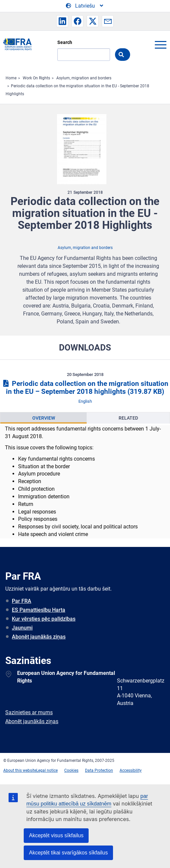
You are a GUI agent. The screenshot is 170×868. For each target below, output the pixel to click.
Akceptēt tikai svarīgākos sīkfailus (68, 853)
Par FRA (22, 601)
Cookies (71, 770)
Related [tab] (128, 418)
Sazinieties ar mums (29, 712)
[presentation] (43, 418)
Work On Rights (36, 78)
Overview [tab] (44, 418)
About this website (20, 770)
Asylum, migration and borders (84, 78)
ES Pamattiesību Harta (39, 610)
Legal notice (47, 770)
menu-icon (160, 45)
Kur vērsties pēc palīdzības (44, 619)
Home (11, 78)
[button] (62, 21)
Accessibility (131, 770)
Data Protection (99, 770)
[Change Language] (85, 6)
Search (65, 42)
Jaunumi (22, 628)
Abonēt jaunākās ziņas (39, 637)
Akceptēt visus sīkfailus (56, 835)
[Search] (84, 55)
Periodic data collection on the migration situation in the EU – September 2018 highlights (85, 388)
